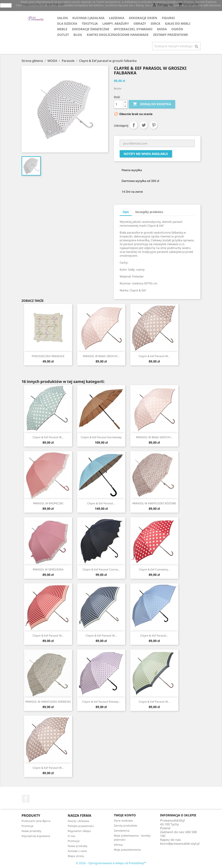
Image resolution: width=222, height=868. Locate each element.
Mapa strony (76, 856)
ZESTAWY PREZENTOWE (171, 35)
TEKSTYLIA (90, 24)
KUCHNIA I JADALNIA (88, 18)
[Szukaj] (176, 46)
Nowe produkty (31, 831)
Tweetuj (144, 125)
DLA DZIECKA (67, 24)
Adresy (118, 845)
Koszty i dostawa (78, 821)
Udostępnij (134, 125)
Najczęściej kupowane (36, 836)
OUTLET (63, 35)
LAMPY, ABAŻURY (116, 24)
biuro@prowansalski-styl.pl (180, 844)
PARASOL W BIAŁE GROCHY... (101, 356)
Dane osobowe (123, 820)
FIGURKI (168, 18)
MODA (162, 29)
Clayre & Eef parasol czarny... (101, 569)
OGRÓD (177, 29)
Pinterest (154, 125)
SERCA (155, 24)
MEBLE (62, 29)
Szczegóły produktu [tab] (149, 212)
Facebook (26, 799)
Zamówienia (122, 831)
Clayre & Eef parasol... (101, 503)
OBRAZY (140, 24)
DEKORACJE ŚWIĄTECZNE (91, 29)
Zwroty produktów (126, 826)
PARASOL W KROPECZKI (48, 503)
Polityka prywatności (81, 826)
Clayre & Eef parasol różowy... (101, 702)
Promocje (28, 826)
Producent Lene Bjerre (36, 821)
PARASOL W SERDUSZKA (48, 569)
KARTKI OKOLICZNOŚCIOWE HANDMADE (118, 35)
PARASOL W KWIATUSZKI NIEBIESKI (48, 702)
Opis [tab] (126, 212)
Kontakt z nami (77, 851)
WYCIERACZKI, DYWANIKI (133, 29)
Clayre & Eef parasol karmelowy (101, 437)
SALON (62, 18)
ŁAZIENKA (117, 18)
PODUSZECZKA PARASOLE (48, 356)
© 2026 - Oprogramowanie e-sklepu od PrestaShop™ (111, 863)
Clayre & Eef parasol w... (154, 356)
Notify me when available (146, 154)
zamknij (6, 5)
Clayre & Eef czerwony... (154, 569)
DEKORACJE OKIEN (143, 18)
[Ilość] (119, 104)
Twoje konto (125, 815)
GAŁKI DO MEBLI (178, 24)
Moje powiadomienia (127, 850)
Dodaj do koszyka (152, 104)
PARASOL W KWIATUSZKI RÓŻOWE (154, 503)
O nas (71, 836)
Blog (78, 35)
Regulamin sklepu (79, 831)
